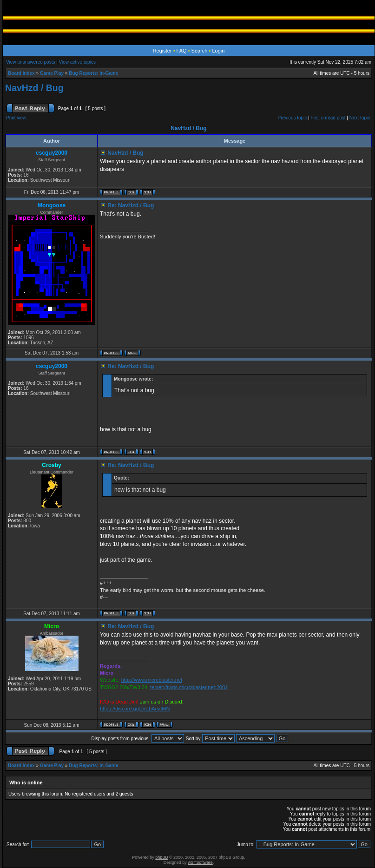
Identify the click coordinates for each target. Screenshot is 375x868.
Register (162, 51)
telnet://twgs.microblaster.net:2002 (189, 687)
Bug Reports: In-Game (93, 73)
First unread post (328, 118)
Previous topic (293, 118)
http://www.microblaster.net (152, 680)
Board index (21, 73)
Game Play (52, 73)
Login (218, 51)
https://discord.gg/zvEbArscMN (135, 709)
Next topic (360, 118)
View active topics (77, 62)
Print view (16, 118)
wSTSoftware (200, 862)
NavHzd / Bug (34, 88)
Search (200, 51)
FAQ (182, 51)
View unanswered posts (30, 62)
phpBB (161, 857)
